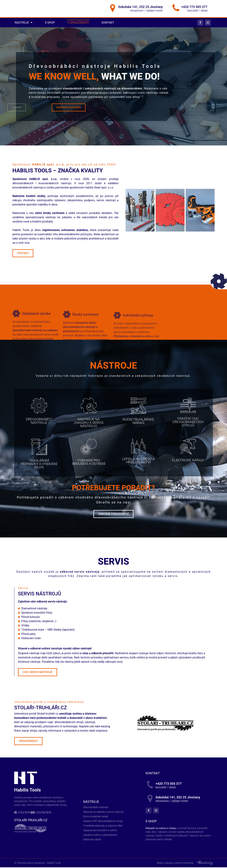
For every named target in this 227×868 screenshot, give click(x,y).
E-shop (50, 23)
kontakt (153, 774)
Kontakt (108, 23)
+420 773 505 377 (194, 7)
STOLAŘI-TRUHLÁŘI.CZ (31, 821)
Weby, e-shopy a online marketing (175, 864)
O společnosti (78, 23)
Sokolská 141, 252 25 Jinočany (141, 7)
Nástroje (23, 23)
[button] (23, 254)
